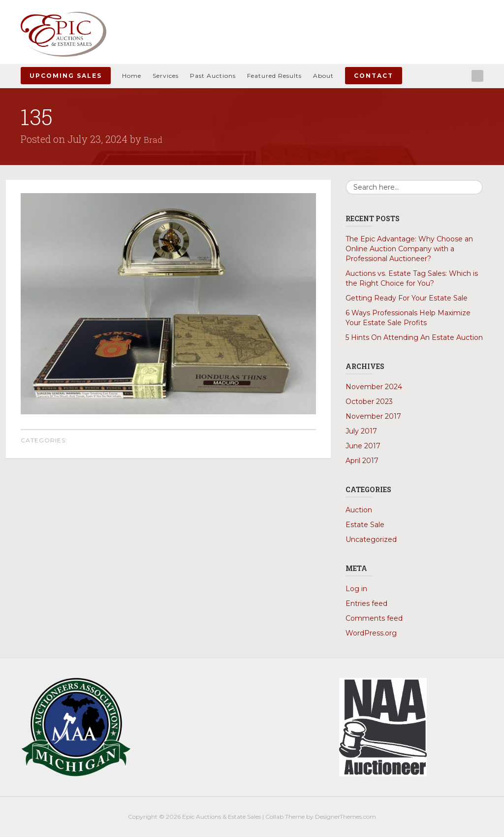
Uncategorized (371, 539)
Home (132, 76)
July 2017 (361, 431)
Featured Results (274, 76)
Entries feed (366, 603)
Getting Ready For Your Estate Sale (407, 298)
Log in (356, 589)
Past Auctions (213, 76)
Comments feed (374, 618)
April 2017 (362, 461)
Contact (374, 76)
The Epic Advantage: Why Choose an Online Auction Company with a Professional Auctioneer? (409, 249)
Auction (359, 510)
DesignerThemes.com (346, 817)
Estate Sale (365, 525)
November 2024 (374, 387)
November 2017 (373, 416)
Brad (154, 139)
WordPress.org (371, 633)
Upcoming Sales (66, 76)
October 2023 (369, 402)
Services (166, 76)
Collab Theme (285, 817)
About (323, 76)
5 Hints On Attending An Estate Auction (414, 337)
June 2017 (363, 446)
